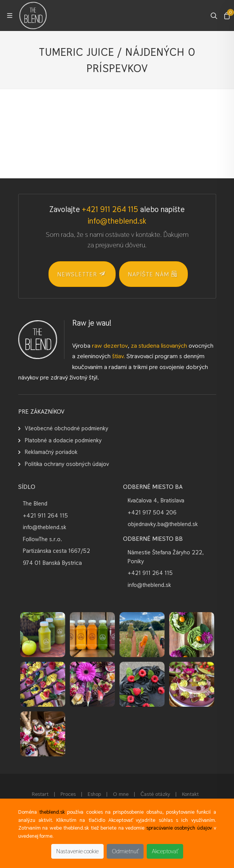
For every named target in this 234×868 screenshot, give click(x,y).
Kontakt (190, 794)
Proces (68, 794)
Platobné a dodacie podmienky (63, 440)
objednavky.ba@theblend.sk (163, 524)
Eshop (94, 794)
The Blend (35, 503)
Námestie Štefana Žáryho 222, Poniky (166, 557)
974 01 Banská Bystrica (52, 563)
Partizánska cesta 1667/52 (56, 551)
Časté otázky (155, 794)
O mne (121, 794)
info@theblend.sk (117, 221)
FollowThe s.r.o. (42, 539)
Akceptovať (165, 851)
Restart (40, 794)
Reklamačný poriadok (51, 452)
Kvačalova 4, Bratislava (156, 500)
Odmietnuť (125, 851)
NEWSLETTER (81, 274)
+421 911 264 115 (110, 209)
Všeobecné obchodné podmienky (67, 428)
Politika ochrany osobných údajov (67, 464)
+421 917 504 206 (152, 512)
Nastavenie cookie (77, 851)
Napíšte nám (153, 274)
